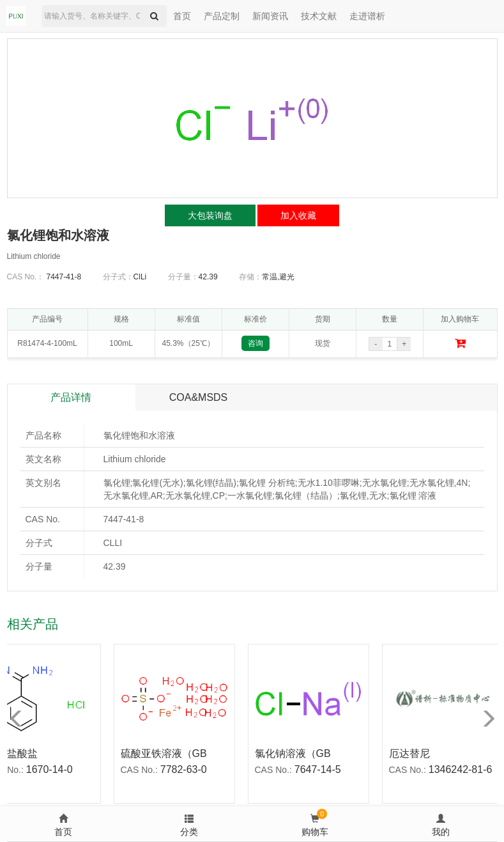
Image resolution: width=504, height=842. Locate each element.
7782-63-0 (186, 769)
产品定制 (222, 16)
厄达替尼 (412, 753)
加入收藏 (298, 215)
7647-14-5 (320, 769)
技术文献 (319, 16)
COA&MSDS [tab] (199, 397)
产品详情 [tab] (71, 397)
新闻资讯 (270, 16)
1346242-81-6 (463, 769)
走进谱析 (367, 16)
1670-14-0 (52, 769)
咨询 (256, 343)
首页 (182, 16)
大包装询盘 (210, 215)
